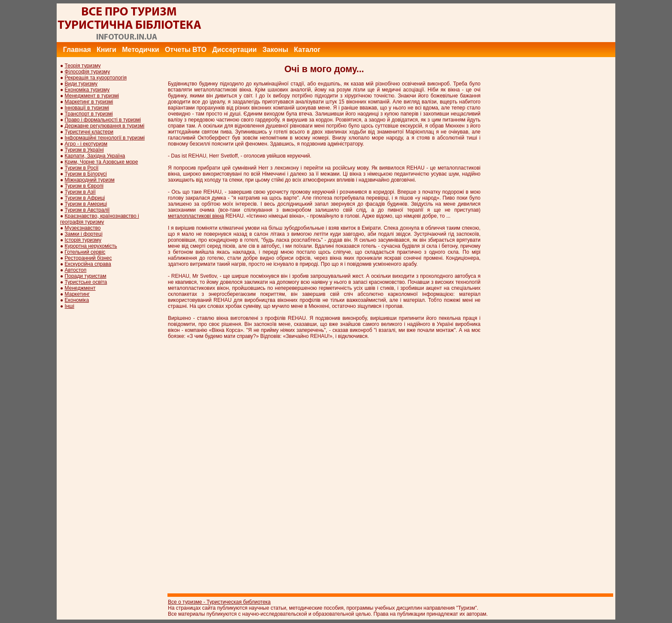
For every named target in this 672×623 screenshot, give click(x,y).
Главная (77, 50)
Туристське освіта (86, 282)
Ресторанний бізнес (88, 258)
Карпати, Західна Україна (95, 156)
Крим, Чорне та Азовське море (102, 162)
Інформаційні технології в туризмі (105, 138)
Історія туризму (83, 240)
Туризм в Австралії (87, 210)
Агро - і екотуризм (86, 144)
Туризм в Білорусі (86, 174)
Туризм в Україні (84, 150)
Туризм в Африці (85, 198)
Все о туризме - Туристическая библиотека (219, 602)
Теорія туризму (83, 66)
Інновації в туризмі (87, 108)
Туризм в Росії (82, 168)
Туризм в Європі (84, 186)
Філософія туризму (88, 72)
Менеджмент (80, 288)
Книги (106, 50)
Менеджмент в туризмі (92, 96)
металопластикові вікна (196, 216)
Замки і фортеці (84, 234)
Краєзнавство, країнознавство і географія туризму (100, 219)
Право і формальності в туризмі (103, 120)
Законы (275, 50)
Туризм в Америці (86, 204)
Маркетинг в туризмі (89, 102)
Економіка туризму (87, 90)
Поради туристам (86, 276)
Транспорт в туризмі (89, 114)
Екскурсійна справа (88, 264)
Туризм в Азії (80, 192)
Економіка (77, 300)
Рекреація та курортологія (96, 78)
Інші (70, 306)
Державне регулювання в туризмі (105, 126)
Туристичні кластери (89, 132)
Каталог (307, 50)
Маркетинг (77, 294)
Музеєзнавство (83, 228)
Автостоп (76, 270)
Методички (140, 50)
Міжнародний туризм (90, 180)
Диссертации (234, 50)
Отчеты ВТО (186, 50)
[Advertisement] (459, 23)
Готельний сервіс (85, 252)
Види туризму (81, 84)
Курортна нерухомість (91, 246)
